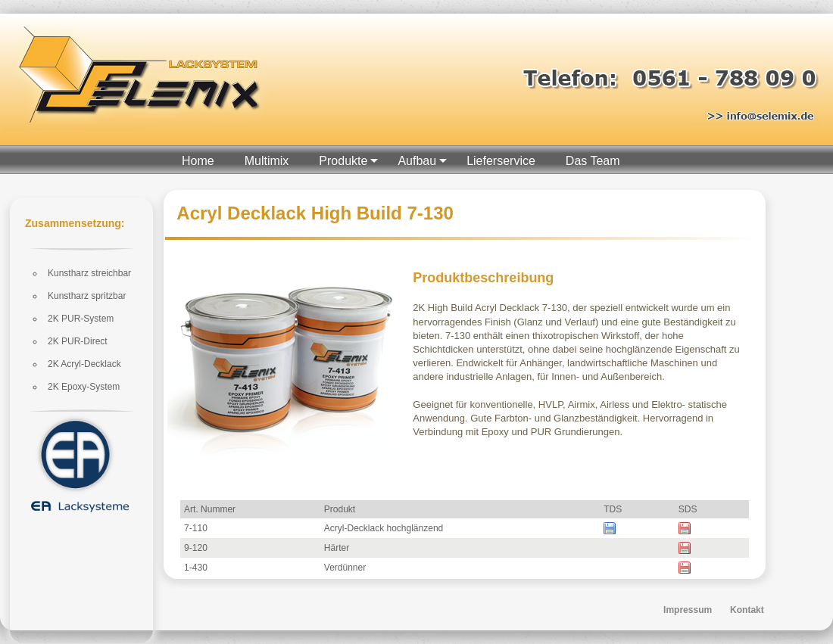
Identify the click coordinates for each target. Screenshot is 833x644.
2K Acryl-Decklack (84, 364)
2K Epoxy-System (84, 387)
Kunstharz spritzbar (87, 296)
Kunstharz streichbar (89, 273)
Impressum (688, 610)
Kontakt (747, 610)
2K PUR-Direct (78, 341)
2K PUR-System (81, 319)
